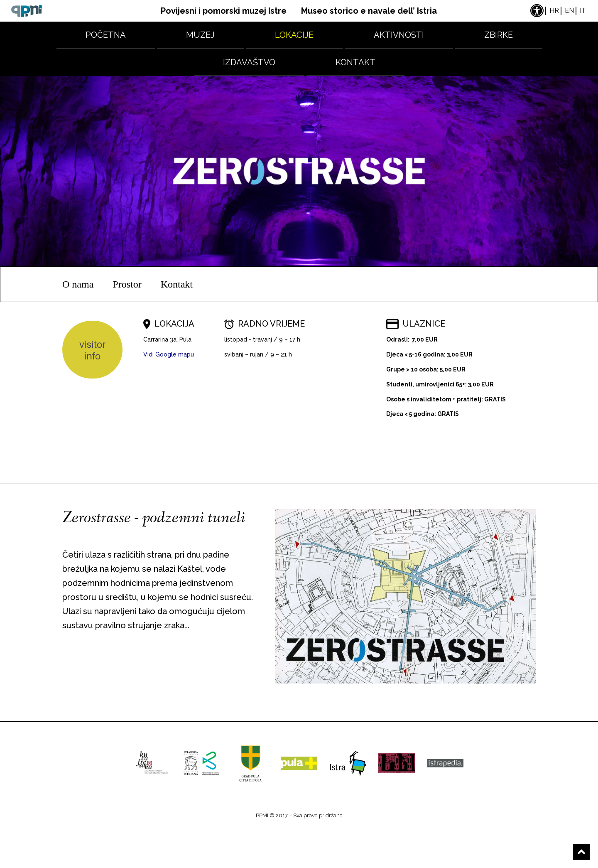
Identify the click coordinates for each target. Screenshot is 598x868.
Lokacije (294, 35)
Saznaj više (101, 660)
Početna (106, 35)
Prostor (127, 284)
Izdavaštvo (249, 62)
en (569, 11)
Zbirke (499, 35)
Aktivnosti (399, 35)
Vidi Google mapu (169, 354)
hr (554, 11)
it (583, 11)
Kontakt (355, 62)
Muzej (200, 35)
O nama (78, 284)
